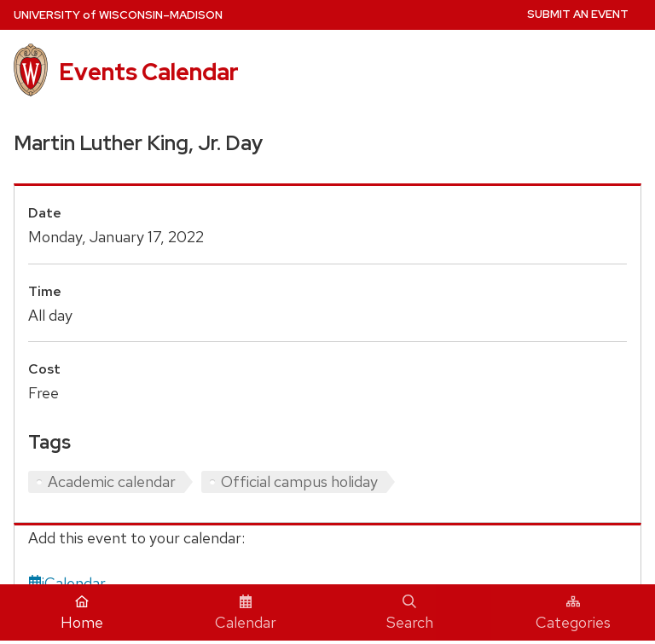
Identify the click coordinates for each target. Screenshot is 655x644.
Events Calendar (149, 72)
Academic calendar (112, 482)
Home (82, 613)
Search (410, 613)
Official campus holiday (299, 482)
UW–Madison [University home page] (118, 15)
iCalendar (67, 583)
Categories (573, 613)
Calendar (246, 613)
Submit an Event (578, 14)
